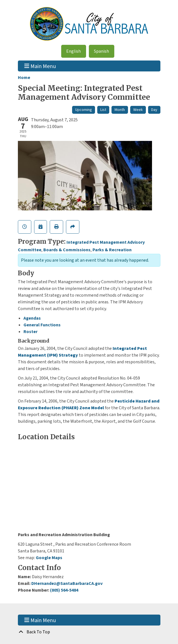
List (103, 110)
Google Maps (49, 558)
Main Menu (40, 66)
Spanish (101, 51)
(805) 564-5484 (64, 590)
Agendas (32, 318)
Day (154, 110)
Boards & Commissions (67, 250)
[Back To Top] (89, 632)
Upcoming (84, 110)
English (73, 51)
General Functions (42, 325)
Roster (30, 332)
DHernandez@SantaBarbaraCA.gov (67, 583)
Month (120, 110)
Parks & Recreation (112, 250)
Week (138, 110)
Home (24, 78)
